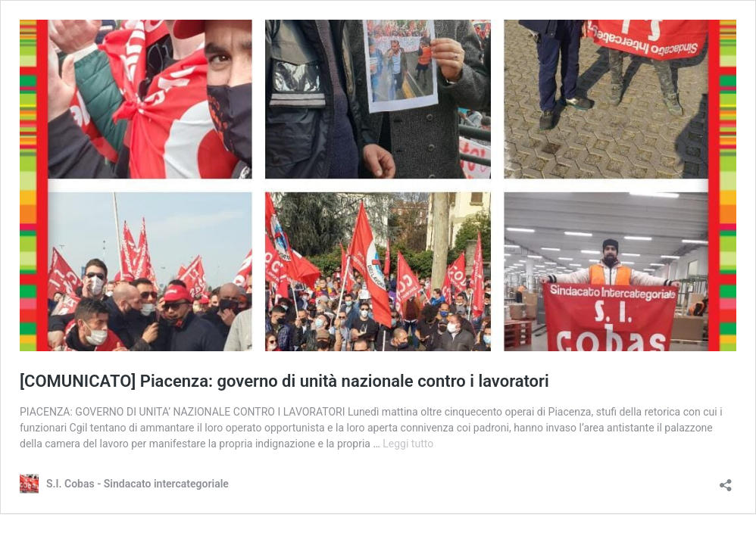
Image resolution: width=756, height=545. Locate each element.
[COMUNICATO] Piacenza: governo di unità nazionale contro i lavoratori (284, 381)
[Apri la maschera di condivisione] (726, 480)
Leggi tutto (408, 444)
